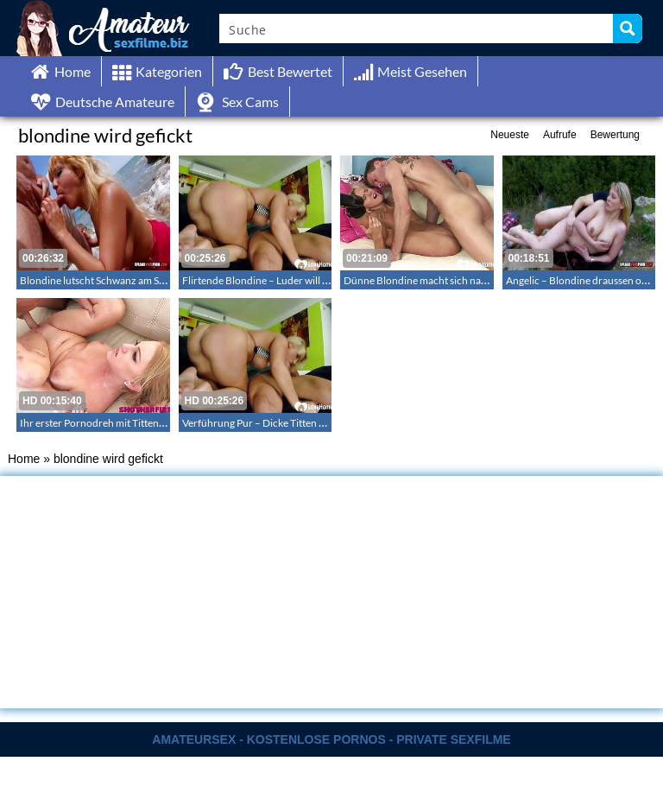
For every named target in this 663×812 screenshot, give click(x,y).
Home (24, 459)
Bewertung (615, 135)
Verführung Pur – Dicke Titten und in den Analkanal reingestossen (329, 423)
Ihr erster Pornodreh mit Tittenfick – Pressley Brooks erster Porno (167, 423)
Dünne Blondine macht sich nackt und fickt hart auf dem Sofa (480, 280)
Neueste (510, 135)
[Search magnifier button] (628, 29)
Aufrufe (560, 135)
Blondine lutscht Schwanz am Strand (102, 280)
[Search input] (417, 29)
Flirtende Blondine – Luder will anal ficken (276, 280)
